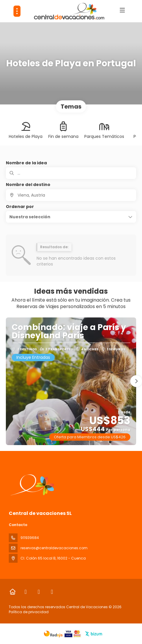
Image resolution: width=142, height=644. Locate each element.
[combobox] (71, 195)
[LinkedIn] (52, 592)
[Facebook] (26, 592)
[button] (71, 217)
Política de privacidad (29, 612)
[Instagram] (39, 592)
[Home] (12, 592)
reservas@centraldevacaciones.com (54, 548)
